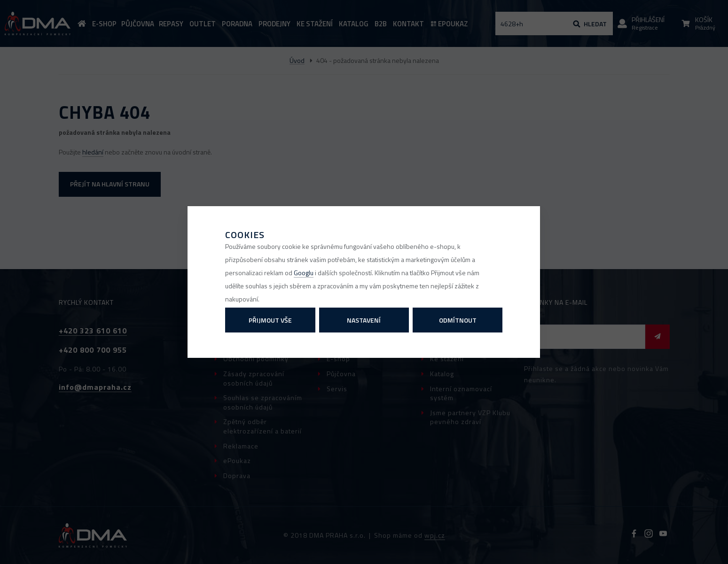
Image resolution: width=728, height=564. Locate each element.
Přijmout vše (270, 320)
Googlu (304, 273)
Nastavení (364, 320)
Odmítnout (458, 320)
